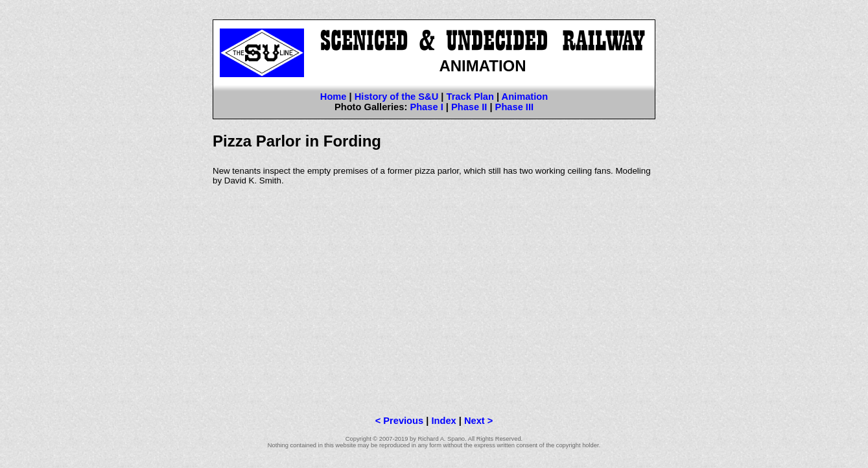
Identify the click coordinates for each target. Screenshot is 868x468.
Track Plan (470, 97)
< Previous (400, 421)
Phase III (514, 107)
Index (443, 421)
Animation (525, 97)
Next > (478, 421)
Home (334, 97)
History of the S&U (396, 97)
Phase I (426, 107)
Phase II (469, 107)
